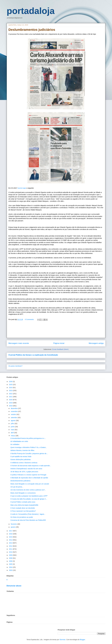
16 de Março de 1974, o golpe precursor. (24, 472)
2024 (11, 388)
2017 (11, 531)
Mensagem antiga (96, 343)
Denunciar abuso (14, 586)
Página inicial (59, 343)
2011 (11, 549)
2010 (11, 552)
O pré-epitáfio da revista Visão (21, 457)
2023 (11, 391)
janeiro (13, 527)
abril (12, 433)
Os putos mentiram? (15, 366)
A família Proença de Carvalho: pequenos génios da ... (29, 454)
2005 (11, 564)
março (13, 436)
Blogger (82, 640)
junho (13, 427)
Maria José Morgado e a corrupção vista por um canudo (30, 484)
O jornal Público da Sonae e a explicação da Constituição (33, 355)
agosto (13, 421)
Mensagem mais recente (19, 343)
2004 (11, 567)
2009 (11, 555)
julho (13, 424)
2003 (11, 570)
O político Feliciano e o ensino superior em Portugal (28, 475)
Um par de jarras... (17, 487)
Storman (62, 640)
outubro (14, 414)
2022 (11, 394)
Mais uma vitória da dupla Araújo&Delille (24, 505)
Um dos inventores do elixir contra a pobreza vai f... (28, 490)
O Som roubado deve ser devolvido (23, 508)
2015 (11, 537)
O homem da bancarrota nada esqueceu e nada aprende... (31, 466)
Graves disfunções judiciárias (21, 460)
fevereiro (14, 524)
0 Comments (29, 319)
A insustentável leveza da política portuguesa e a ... (28, 438)
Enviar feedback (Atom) (60, 349)
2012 (11, 546)
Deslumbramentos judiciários (20, 481)
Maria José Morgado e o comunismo (23, 493)
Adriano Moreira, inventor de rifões (22, 450)
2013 (11, 543)
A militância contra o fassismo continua (24, 463)
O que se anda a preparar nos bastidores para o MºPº (29, 496)
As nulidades (15, 444)
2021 (11, 397)
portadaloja (31, 11)
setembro (14, 418)
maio (13, 430)
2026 (11, 382)
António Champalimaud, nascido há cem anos (26, 469)
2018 (11, 406)
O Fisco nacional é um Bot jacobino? (23, 511)
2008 (11, 558)
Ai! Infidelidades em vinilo (19, 441)
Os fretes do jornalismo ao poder (22, 517)
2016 (11, 534)
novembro (14, 411)
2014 (11, 540)
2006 (11, 561)
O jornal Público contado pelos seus (23, 502)
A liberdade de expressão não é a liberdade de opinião (29, 478)
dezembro (14, 408)
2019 (11, 403)
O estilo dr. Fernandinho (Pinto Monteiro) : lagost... (28, 514)
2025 (11, 385)
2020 (11, 400)
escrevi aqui (22, 188)
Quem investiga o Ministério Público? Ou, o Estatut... (29, 447)
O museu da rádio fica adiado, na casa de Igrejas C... (29, 499)
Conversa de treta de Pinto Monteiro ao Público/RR (28, 520)
